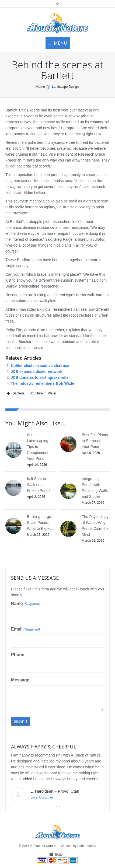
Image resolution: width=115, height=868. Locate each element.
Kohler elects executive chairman (41, 366)
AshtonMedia (87, 846)
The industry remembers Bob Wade (42, 383)
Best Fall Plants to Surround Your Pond (95, 441)
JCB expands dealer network (36, 372)
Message (20, 680)
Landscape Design (65, 87)
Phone (18, 655)
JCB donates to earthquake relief (40, 377)
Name (26, 604)
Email (25, 629)
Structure (36, 393)
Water (52, 393)
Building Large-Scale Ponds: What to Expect (40, 523)
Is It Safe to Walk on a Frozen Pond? (39, 485)
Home (41, 87)
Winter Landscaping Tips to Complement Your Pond (38, 447)
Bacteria (19, 393)
